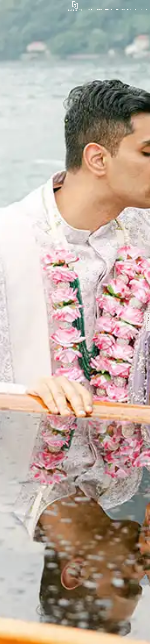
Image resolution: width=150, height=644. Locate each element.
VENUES (90, 10)
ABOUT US (132, 10)
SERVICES (109, 10)
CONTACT (143, 10)
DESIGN (99, 10)
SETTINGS (120, 10)
